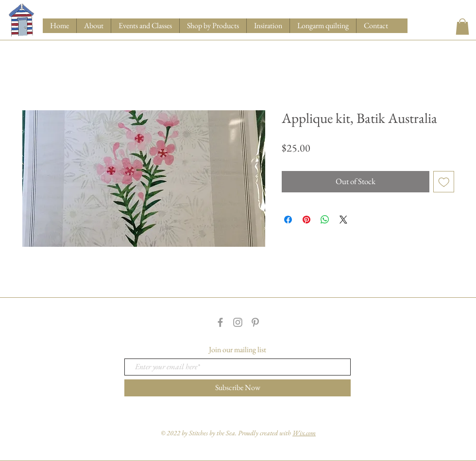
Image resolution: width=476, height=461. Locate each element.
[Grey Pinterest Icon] (255, 322)
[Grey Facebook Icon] (220, 322)
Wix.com (304, 433)
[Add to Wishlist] (444, 182)
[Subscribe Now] (238, 388)
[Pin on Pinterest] (306, 220)
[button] (213, 26)
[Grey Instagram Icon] (238, 322)
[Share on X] (343, 220)
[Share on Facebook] (288, 220)
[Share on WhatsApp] (325, 220)
